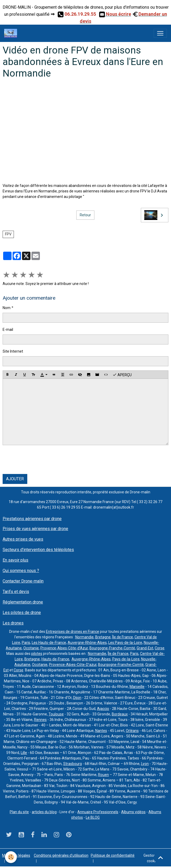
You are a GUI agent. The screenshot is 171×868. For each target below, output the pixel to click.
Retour (85, 215)
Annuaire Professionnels (98, 812)
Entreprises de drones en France (73, 632)
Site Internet (13, 351)
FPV (8, 234)
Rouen (103, 775)
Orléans (132, 731)
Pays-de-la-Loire (126, 659)
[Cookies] (11, 857)
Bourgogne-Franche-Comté (112, 648)
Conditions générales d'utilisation (61, 855)
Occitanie (31, 648)
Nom (7, 308)
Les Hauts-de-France (49, 643)
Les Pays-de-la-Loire (125, 643)
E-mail (8, 330)
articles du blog (44, 812)
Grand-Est (145, 648)
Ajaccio (103, 709)
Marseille (137, 687)
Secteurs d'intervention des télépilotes (38, 550)
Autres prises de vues (23, 539)
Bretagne (103, 637)
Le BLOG (93, 817)
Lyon (145, 764)
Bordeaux (120, 714)
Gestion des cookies (153, 858)
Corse (160, 648)
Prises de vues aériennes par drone (35, 529)
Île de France (123, 637)
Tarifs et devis (16, 592)
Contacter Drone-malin (23, 581)
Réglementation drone (23, 602)
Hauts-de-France (55, 659)
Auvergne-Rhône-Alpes (87, 643)
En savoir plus (15, 560)
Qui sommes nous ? (21, 571)
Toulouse (56, 714)
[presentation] (42, 460)
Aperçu (122, 375)
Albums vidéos (133, 812)
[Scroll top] (161, 858)
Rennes (40, 720)
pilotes (37, 654)
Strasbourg (73, 764)
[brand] (12, 33)
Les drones (13, 623)
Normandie (84, 637)
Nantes (101, 731)
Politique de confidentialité (113, 855)
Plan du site (19, 812)
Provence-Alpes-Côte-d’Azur (64, 648)
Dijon (77, 698)
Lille (24, 753)
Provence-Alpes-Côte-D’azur (73, 665)
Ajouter (15, 479)
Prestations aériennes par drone (32, 519)
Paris (26, 643)
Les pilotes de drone (22, 613)
